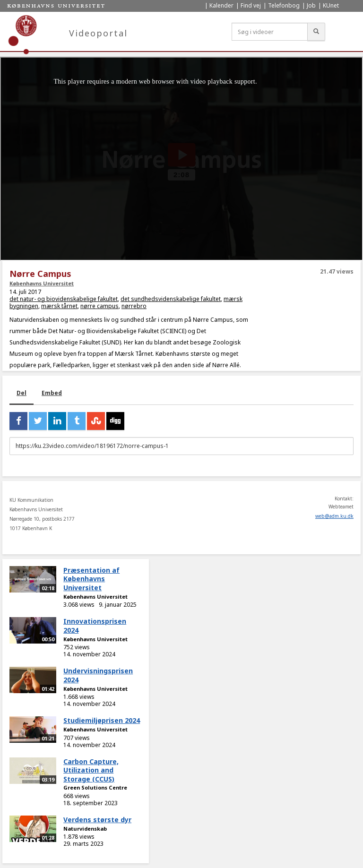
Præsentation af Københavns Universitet (91, 579)
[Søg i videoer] (270, 32)
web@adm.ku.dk (334, 516)
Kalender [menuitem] (221, 5)
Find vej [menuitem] (251, 5)
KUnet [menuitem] (331, 5)
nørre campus (99, 306)
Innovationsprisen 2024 (95, 626)
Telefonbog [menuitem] (284, 5)
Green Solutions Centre (95, 787)
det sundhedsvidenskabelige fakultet (171, 299)
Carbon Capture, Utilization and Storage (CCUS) (91, 770)
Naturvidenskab (85, 829)
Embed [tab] (52, 393)
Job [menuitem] (311, 5)
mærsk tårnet (59, 306)
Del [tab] (22, 393)
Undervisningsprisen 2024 (98, 675)
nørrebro (134, 306)
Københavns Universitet (42, 283)
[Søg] (316, 32)
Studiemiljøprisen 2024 (102, 720)
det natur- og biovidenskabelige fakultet (64, 299)
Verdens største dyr (97, 820)
